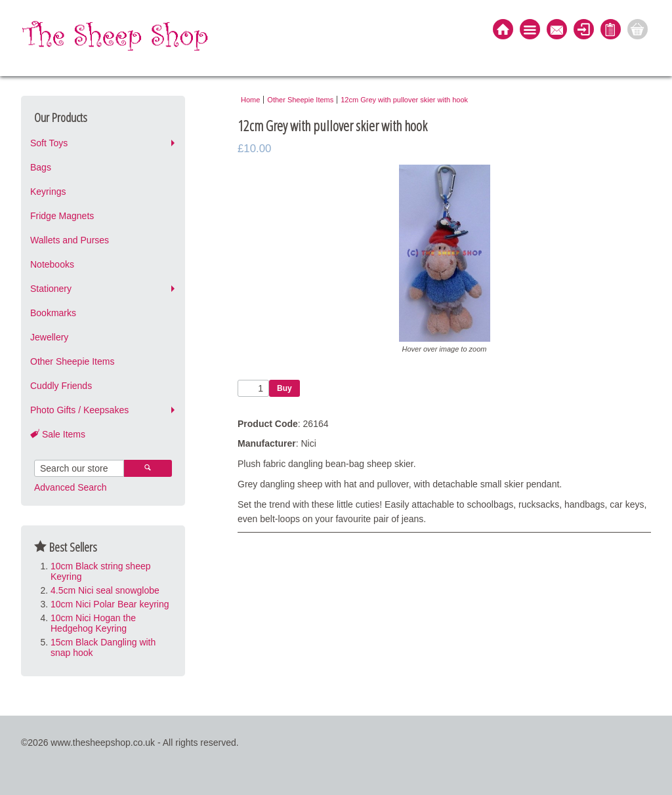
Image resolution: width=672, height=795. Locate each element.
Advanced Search (71, 487)
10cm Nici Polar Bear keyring (110, 604)
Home (250, 100)
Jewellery (49, 337)
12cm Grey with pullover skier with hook (404, 100)
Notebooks (52, 264)
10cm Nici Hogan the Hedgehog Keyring (93, 623)
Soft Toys (49, 143)
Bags (41, 167)
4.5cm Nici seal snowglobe (105, 590)
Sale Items (58, 434)
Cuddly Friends (61, 386)
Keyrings (48, 192)
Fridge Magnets (62, 216)
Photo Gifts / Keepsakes (79, 410)
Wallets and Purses (70, 240)
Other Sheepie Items (72, 361)
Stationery (51, 289)
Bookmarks (53, 313)
